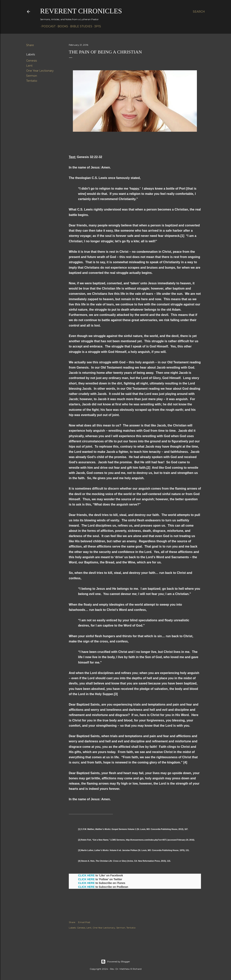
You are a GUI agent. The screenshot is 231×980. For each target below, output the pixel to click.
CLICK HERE (86, 875)
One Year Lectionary (40, 71)
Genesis (31, 61)
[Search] (199, 12)
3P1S (96, 26)
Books (61, 26)
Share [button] (30, 45)
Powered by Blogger (115, 962)
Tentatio (32, 81)
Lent (29, 66)
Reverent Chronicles (81, 11)
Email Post (84, 922)
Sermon (32, 76)
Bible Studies (80, 26)
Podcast (47, 26)
